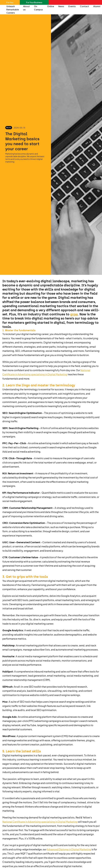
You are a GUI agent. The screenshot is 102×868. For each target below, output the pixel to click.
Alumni (97, 6)
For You (10, 2)
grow (74, 314)
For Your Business (34, 2)
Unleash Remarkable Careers (13, 10)
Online (51, 6)
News (61, 6)
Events (72, 6)
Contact (84, 6)
